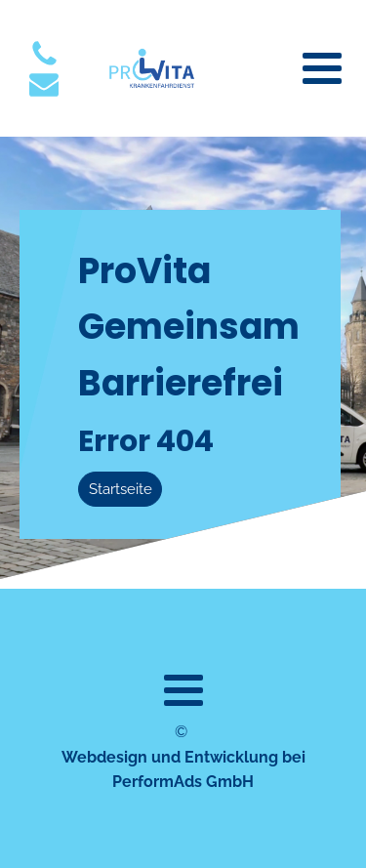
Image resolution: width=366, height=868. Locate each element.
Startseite (121, 489)
